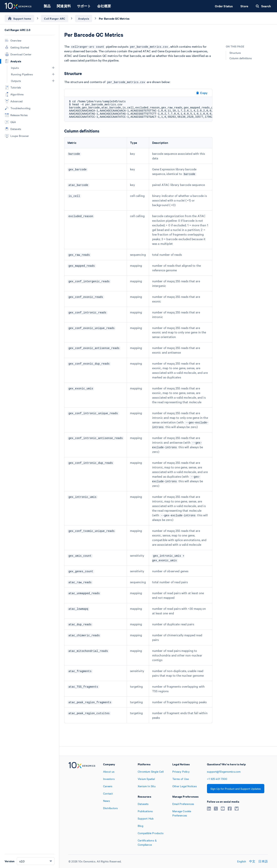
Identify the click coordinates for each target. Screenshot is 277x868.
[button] (53, 68)
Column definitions (241, 58)
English (242, 861)
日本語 (263, 861)
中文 (252, 861)
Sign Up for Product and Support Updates (236, 789)
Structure (235, 53)
